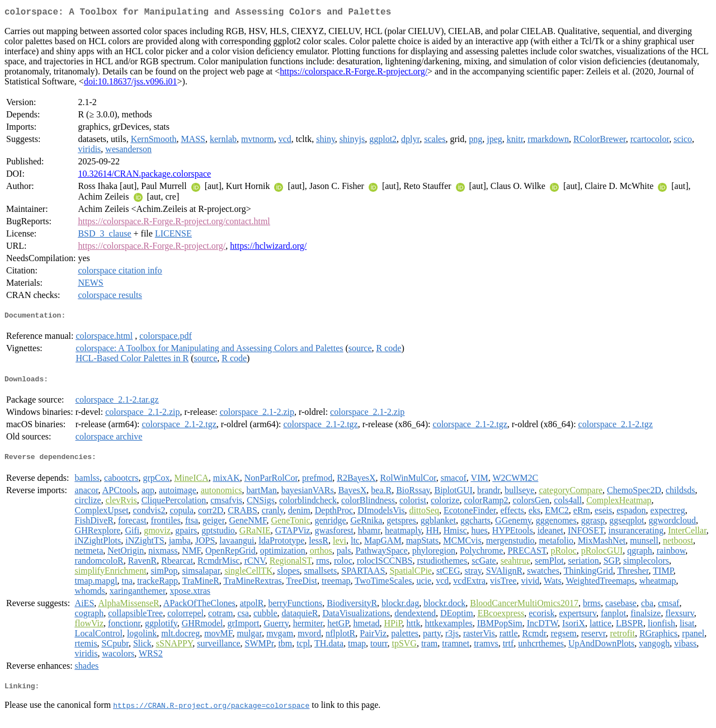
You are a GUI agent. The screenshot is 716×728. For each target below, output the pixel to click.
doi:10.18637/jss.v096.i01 (131, 84)
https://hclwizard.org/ (268, 248)
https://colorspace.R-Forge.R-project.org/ (354, 74)
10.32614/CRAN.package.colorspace (144, 176)
